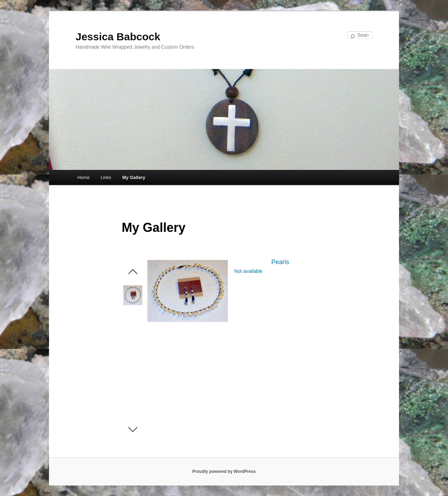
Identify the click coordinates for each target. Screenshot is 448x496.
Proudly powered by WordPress (224, 471)
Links (106, 177)
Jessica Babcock (118, 37)
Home (83, 177)
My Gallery (134, 177)
